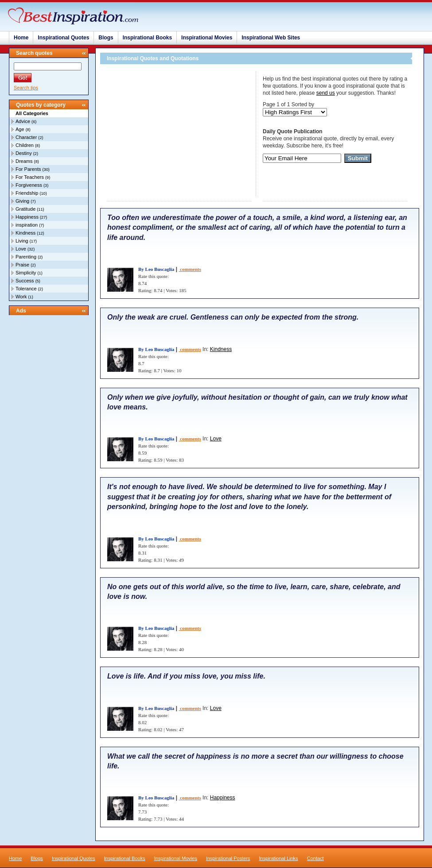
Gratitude (25, 209)
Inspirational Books (147, 38)
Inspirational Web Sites (271, 38)
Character (26, 137)
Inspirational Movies (207, 38)
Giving (22, 201)
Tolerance (26, 289)
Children (25, 145)
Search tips (26, 88)
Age (20, 129)
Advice (23, 121)
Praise (22, 265)
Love (21, 249)
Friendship (27, 193)
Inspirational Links (279, 858)
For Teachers (30, 177)
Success (25, 281)
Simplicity (26, 273)
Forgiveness (29, 185)
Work (21, 297)
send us (326, 93)
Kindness (25, 233)
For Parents (28, 169)
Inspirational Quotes (63, 38)
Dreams (24, 161)
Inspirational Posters (228, 858)
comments (190, 269)
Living (22, 241)
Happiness (27, 217)
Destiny (24, 153)
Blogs (106, 38)
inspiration (27, 225)
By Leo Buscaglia (156, 269)
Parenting (26, 257)
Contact (315, 858)
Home (21, 38)
